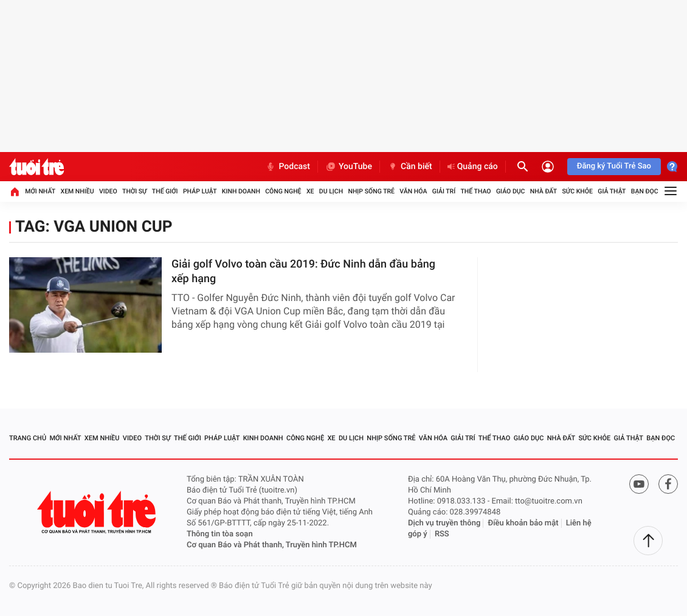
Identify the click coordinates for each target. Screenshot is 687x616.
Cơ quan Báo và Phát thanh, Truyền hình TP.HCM (272, 545)
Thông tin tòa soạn (220, 534)
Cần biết (410, 167)
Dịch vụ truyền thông (444, 523)
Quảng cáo (473, 167)
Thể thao (475, 191)
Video (108, 191)
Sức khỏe (577, 191)
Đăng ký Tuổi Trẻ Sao (614, 166)
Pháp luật (200, 191)
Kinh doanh (241, 191)
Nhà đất (544, 191)
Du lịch (331, 191)
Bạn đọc (645, 191)
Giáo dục (511, 191)
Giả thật (612, 191)
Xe (310, 191)
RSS (442, 534)
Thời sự (134, 191)
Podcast (288, 167)
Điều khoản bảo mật (523, 523)
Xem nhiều (77, 191)
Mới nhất (40, 191)
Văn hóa (413, 191)
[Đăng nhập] (548, 167)
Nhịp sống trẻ (371, 191)
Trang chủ (28, 438)
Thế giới (165, 191)
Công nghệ (283, 191)
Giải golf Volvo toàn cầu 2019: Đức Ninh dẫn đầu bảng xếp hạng (303, 272)
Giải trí (444, 191)
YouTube (349, 167)
